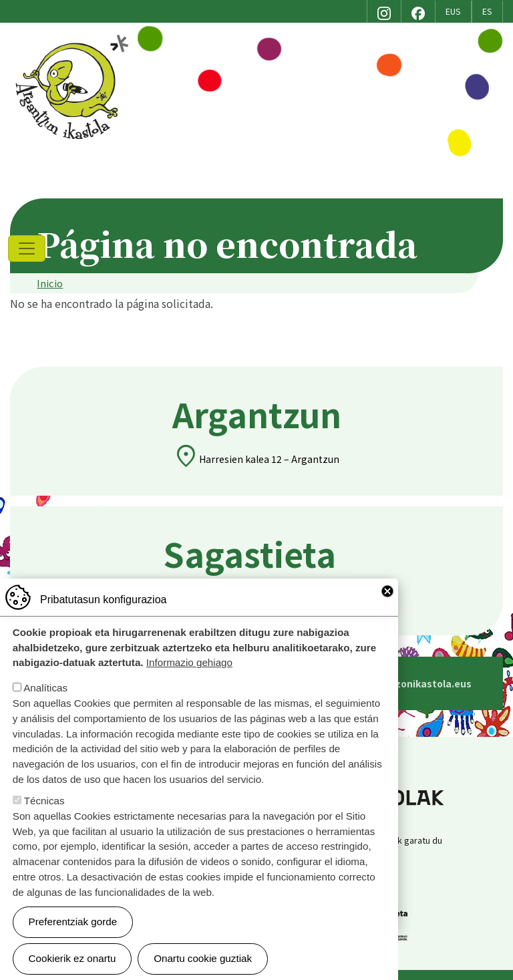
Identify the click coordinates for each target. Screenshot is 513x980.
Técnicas (44, 801)
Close (387, 591)
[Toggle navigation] (27, 249)
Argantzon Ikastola (74, 39)
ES (487, 11)
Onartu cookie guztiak (203, 958)
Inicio (50, 283)
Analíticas (45, 688)
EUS (453, 11)
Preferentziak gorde (73, 922)
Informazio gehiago (189, 662)
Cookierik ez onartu (72, 958)
